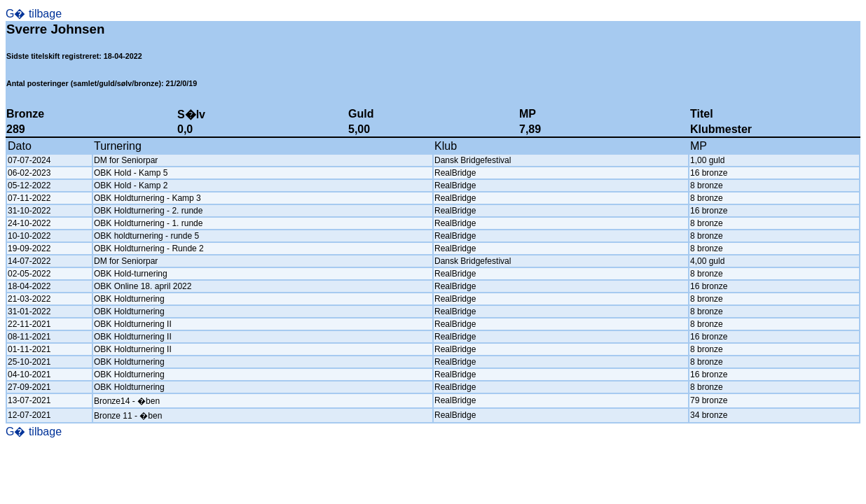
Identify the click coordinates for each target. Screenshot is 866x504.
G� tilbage (34, 14)
